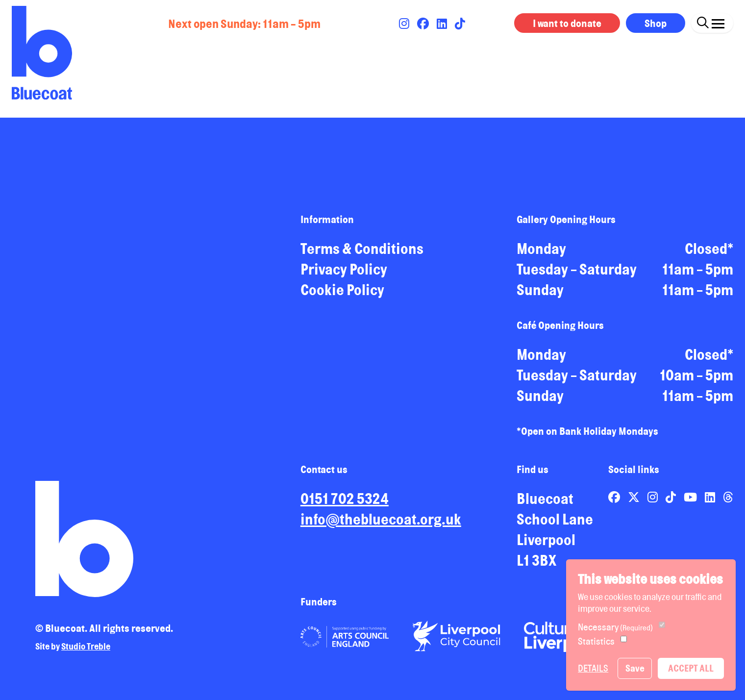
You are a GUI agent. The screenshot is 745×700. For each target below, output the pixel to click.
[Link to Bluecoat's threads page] (728, 497)
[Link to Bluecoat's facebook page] (424, 24)
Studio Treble (86, 646)
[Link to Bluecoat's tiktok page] (460, 24)
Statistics (596, 641)
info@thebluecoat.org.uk (381, 519)
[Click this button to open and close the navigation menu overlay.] (718, 22)
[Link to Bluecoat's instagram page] (405, 24)
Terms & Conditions (362, 249)
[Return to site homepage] (42, 53)
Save (635, 668)
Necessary (615, 627)
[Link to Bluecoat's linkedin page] (443, 24)
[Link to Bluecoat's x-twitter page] (635, 497)
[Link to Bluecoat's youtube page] (691, 497)
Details (593, 668)
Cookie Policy (342, 290)
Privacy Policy (344, 269)
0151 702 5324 (345, 499)
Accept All (691, 668)
